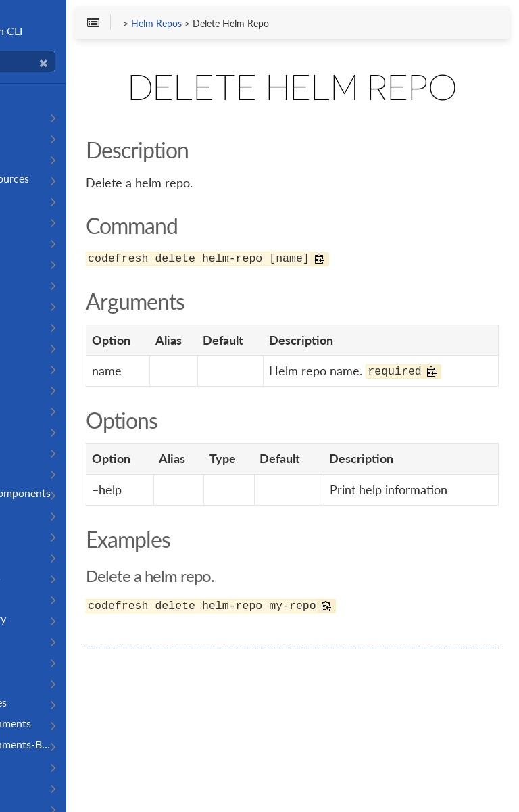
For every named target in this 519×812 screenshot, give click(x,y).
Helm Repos (258, 28)
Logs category (43, 597)
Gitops (27, 555)
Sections (31, 786)
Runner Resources (53, 702)
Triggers (29, 304)
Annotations (40, 367)
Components (41, 514)
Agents (27, 325)
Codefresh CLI (78, 31)
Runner (28, 681)
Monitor (30, 639)
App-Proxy (36, 388)
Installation (37, 115)
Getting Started (47, 94)
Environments (44, 534)
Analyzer (31, 346)
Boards (27, 451)
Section (29, 765)
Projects (30, 220)
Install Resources (50, 576)
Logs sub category (53, 618)
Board (25, 430)
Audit (24, 409)
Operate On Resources (65, 178)
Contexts (32, 262)
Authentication (47, 157)
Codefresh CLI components (75, 493)
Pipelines (32, 199)
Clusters (30, 472)
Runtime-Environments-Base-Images (76, 744)
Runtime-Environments (66, 723)
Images (27, 283)
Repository (36, 660)
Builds (25, 241)
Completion (39, 136)
